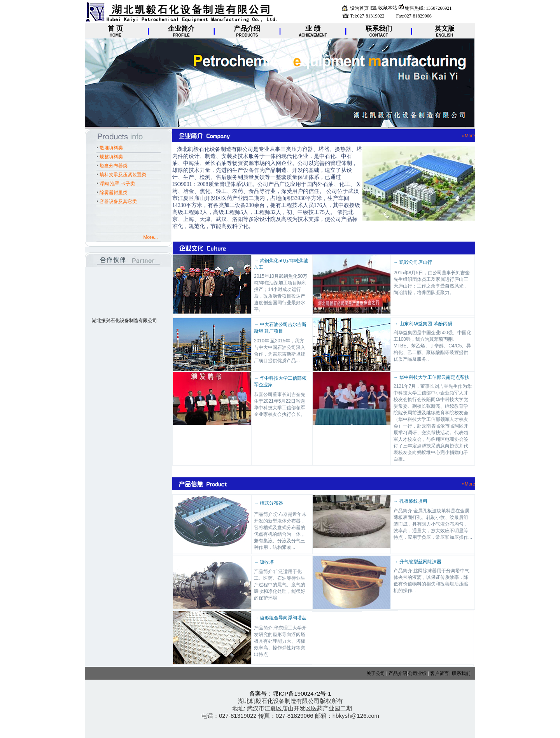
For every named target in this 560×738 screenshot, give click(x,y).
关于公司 (376, 673)
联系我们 (461, 673)
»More (469, 136)
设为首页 (359, 8)
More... (152, 237)
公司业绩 (417, 673)
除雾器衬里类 (114, 193)
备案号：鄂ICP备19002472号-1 (290, 693)
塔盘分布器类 (114, 166)
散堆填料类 (111, 148)
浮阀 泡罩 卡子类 (117, 184)
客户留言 (439, 673)
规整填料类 (111, 157)
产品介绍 (398, 673)
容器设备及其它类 (118, 202)
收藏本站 (388, 8)
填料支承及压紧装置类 (123, 175)
